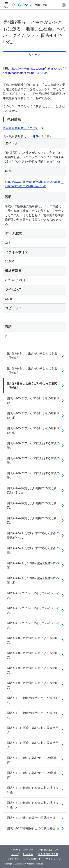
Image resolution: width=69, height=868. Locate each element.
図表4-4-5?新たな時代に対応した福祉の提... (33, 550)
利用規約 (28, 854)
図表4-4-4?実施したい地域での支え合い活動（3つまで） (33, 490)
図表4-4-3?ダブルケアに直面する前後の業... (33, 445)
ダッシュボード (32, 859)
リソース (35, 55)
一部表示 (35, 136)
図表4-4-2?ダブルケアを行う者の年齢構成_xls (33, 430)
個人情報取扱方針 (48, 854)
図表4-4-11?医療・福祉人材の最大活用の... (33, 730)
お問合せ (13, 859)
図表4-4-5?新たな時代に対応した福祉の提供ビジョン (33, 535)
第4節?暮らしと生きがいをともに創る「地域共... (32, 356)
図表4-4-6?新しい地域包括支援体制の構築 (33, 565)
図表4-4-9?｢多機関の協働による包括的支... (33, 670)
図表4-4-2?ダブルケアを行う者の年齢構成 (33, 401)
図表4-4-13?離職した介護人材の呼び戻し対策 (34, 790)
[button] (64, 5)
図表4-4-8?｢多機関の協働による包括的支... (33, 640)
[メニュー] (7, 5)
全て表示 (47, 136)
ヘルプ (15, 854)
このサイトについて (22, 850)
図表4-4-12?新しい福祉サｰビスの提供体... (32, 760)
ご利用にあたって (48, 850)
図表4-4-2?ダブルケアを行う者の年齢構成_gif (33, 416)
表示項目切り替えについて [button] (24, 128)
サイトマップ (53, 859)
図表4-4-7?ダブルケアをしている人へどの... (33, 595)
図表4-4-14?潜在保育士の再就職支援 (31, 818)
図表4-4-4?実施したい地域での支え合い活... (33, 505)
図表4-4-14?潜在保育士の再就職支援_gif (34, 828)
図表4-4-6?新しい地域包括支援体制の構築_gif (33, 580)
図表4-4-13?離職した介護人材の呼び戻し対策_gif (34, 805)
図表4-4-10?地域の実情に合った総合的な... (33, 700)
